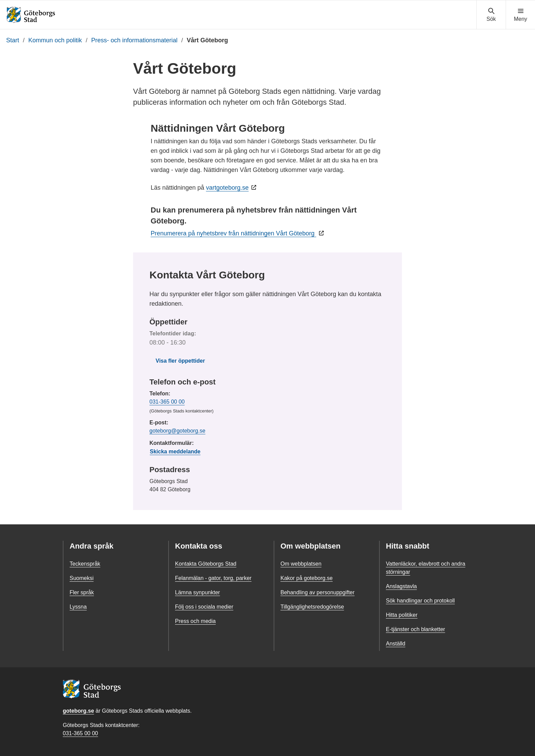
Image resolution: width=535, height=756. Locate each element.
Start (13, 40)
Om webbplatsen (301, 564)
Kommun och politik (55, 40)
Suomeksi (82, 578)
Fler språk (82, 592)
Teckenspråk (85, 564)
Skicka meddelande (175, 452)
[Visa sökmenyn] (491, 15)
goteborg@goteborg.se (177, 431)
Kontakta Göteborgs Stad (206, 564)
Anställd (396, 644)
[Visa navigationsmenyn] (520, 15)
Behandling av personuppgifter (317, 592)
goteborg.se (78, 711)
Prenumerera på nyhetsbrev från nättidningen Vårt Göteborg (234, 233)
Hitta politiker (402, 615)
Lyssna (78, 607)
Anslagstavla (401, 586)
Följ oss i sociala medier (204, 607)
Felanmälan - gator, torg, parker (213, 578)
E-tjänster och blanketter (415, 629)
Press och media (195, 621)
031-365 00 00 (167, 402)
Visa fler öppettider (180, 361)
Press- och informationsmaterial (134, 40)
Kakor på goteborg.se (307, 578)
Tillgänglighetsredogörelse (312, 607)
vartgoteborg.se (227, 188)
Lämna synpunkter (198, 592)
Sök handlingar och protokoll (420, 601)
